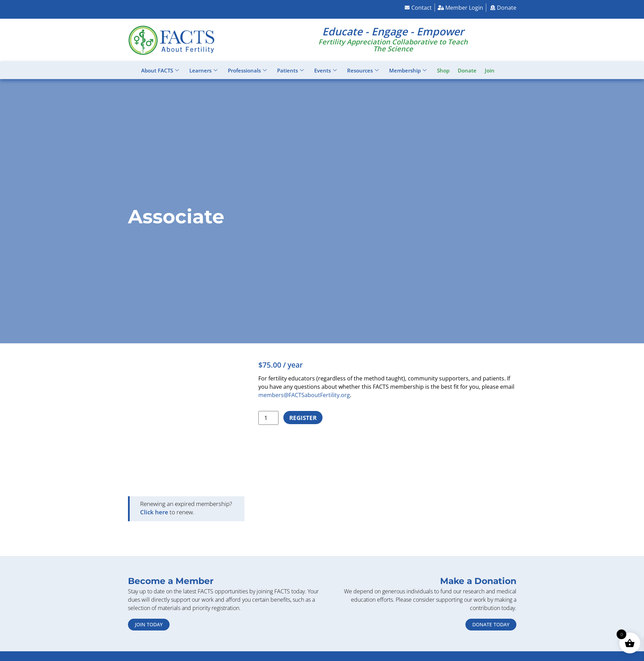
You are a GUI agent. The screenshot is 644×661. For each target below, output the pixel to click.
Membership (408, 70)
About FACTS (160, 70)
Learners (203, 70)
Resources (363, 70)
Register (303, 418)
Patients (290, 70)
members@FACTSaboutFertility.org (304, 395)
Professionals (247, 70)
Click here (154, 512)
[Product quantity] (268, 418)
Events (325, 70)
